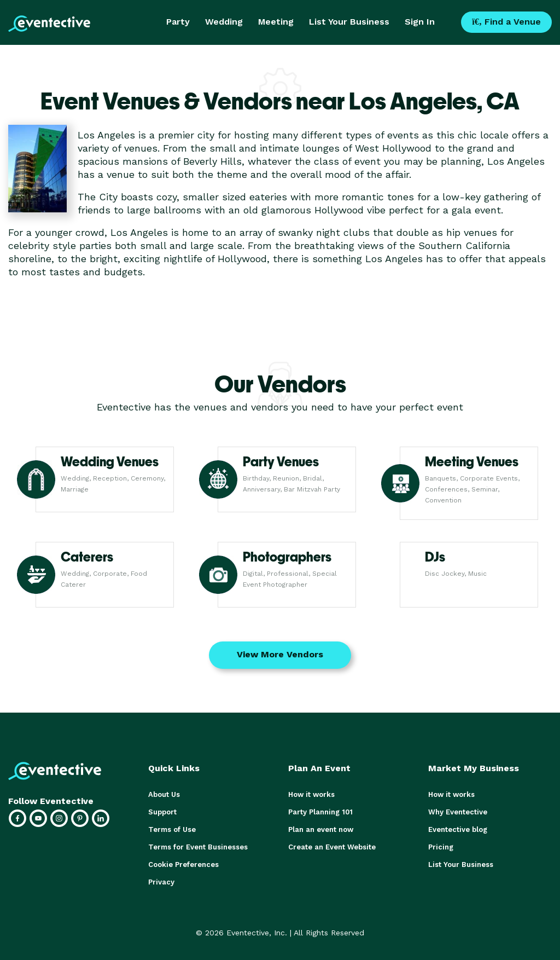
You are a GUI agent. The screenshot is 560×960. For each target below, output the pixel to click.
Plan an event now (321, 829)
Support (162, 812)
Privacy (161, 882)
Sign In (420, 22)
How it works (311, 794)
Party (178, 22)
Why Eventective (458, 812)
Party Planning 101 (320, 812)
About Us (164, 794)
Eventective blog (458, 829)
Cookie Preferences (183, 864)
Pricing (441, 847)
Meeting (276, 22)
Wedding (224, 22)
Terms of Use (172, 829)
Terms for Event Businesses (198, 847)
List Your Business (349, 22)
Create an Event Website (332, 847)
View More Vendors (280, 654)
